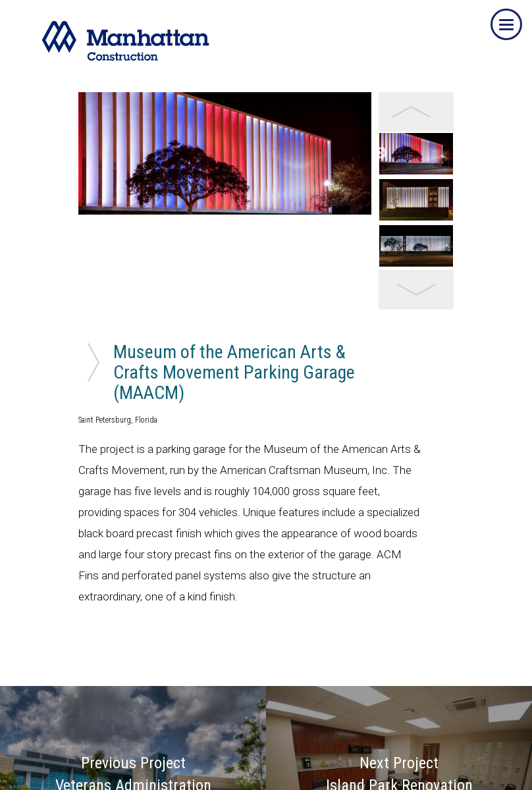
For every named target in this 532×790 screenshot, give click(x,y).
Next (381, 132)
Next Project (399, 679)
